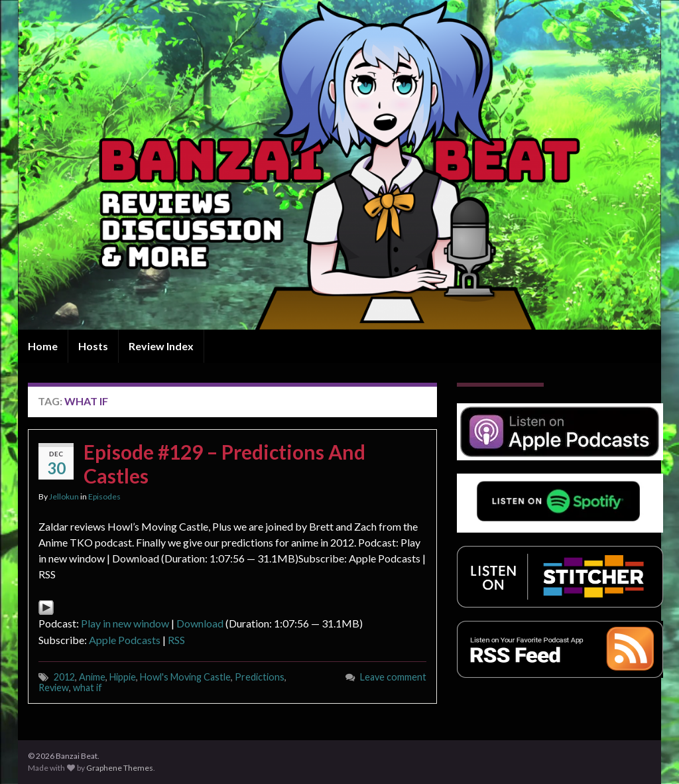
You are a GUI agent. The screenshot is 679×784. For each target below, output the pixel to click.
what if (88, 687)
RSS (176, 640)
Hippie (123, 677)
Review (54, 687)
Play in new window (125, 623)
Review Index (161, 346)
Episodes (104, 496)
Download (200, 623)
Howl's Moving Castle (185, 677)
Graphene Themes (120, 768)
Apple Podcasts (125, 640)
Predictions (260, 677)
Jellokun (64, 496)
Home (43, 346)
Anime (92, 677)
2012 (64, 677)
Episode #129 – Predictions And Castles (224, 464)
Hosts (93, 346)
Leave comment (393, 677)
